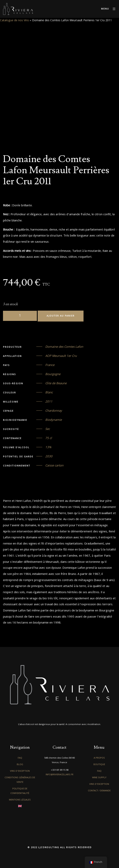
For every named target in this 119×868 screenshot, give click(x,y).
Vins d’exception (20, 771)
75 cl (49, 438)
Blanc (49, 393)
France (50, 365)
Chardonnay (54, 411)
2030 (49, 457)
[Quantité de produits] (20, 316)
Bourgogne (53, 375)
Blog (20, 765)
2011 (49, 402)
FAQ (20, 758)
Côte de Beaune (56, 384)
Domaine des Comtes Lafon (64, 347)
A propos (99, 758)
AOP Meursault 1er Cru (61, 356)
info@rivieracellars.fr (59, 775)
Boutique (99, 765)
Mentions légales (20, 800)
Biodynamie (54, 420)
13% (48, 448)
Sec (48, 429)
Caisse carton (54, 466)
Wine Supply (99, 778)
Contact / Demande (99, 791)
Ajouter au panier (61, 316)
